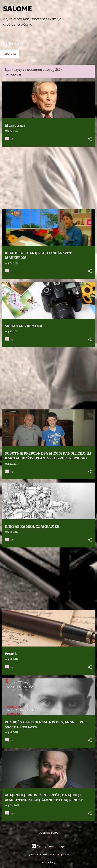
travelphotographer (59, 854)
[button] (90, 139)
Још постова (48, 833)
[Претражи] (82, 8)
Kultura (10, 54)
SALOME (18, 8)
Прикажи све (13, 75)
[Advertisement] (48, 178)
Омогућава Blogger (48, 846)
